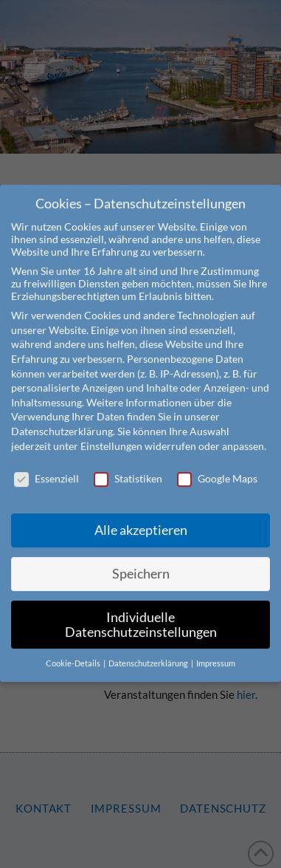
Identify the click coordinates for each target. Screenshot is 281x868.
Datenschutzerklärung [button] (149, 648)
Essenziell (46, 463)
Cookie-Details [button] (74, 648)
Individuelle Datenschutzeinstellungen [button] (141, 608)
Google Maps (217, 463)
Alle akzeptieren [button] (141, 514)
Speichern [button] (141, 557)
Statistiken (128, 463)
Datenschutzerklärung (62, 415)
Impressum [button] (216, 648)
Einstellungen (111, 430)
